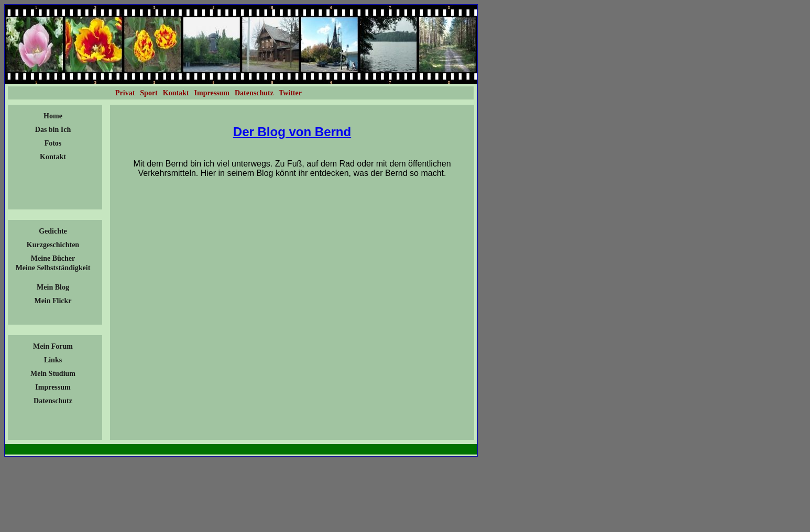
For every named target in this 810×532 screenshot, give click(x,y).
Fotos (53, 143)
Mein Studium (53, 374)
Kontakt (53, 157)
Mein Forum (53, 346)
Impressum (53, 387)
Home (53, 116)
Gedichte (53, 231)
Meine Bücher (53, 258)
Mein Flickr (53, 301)
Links (53, 360)
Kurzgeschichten (53, 245)
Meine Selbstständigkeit (53, 268)
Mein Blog (53, 287)
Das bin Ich (53, 130)
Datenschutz (53, 401)
